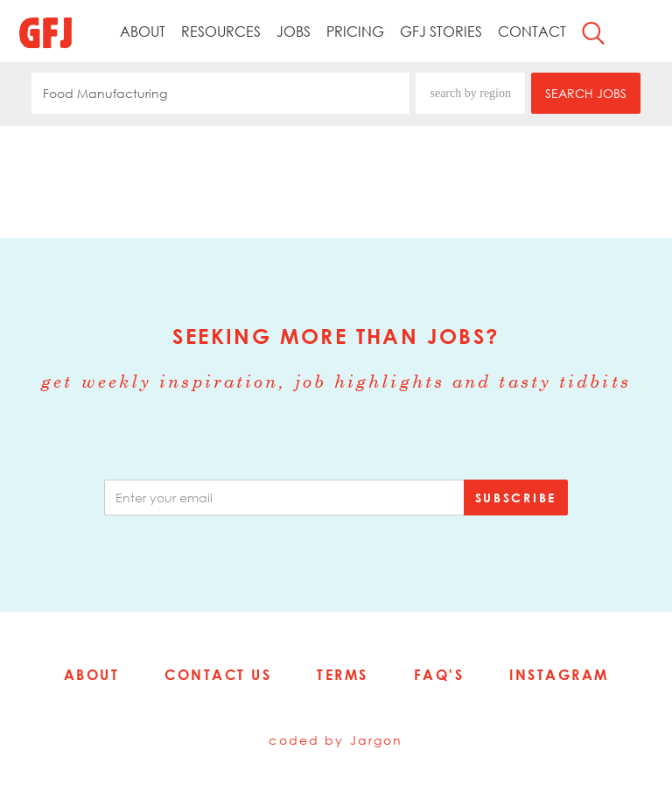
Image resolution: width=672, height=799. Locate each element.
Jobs (294, 32)
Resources (221, 32)
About (143, 32)
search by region (470, 93)
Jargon (377, 740)
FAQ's (439, 675)
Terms (343, 675)
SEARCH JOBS (586, 93)
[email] (284, 498)
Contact (532, 32)
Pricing (355, 32)
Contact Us (218, 675)
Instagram (559, 675)
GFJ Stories (441, 32)
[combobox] (220, 93)
